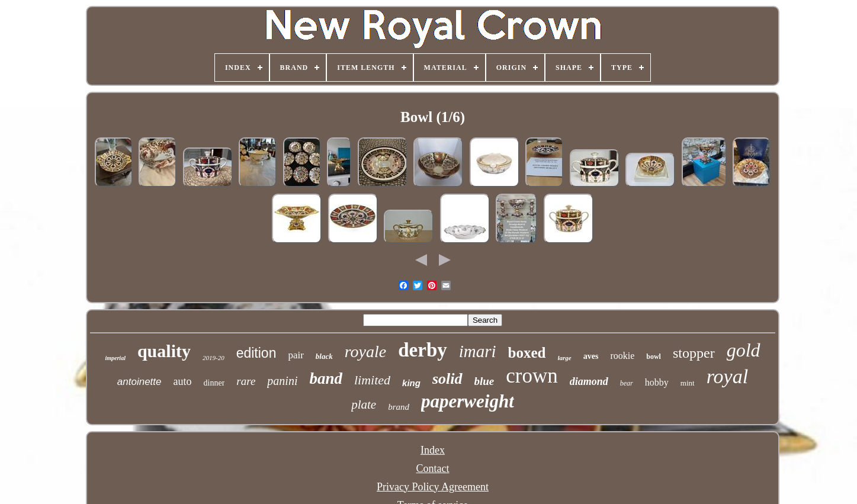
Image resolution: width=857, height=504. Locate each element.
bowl (654, 357)
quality (164, 351)
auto (183, 381)
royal (728, 376)
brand (399, 407)
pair (296, 355)
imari (478, 351)
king (411, 383)
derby (423, 350)
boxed (527, 353)
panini (282, 381)
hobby (657, 382)
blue (484, 381)
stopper (694, 353)
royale (366, 351)
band (326, 378)
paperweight (468, 401)
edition (256, 353)
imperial (115, 358)
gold (744, 350)
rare (246, 381)
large (565, 358)
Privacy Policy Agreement (433, 487)
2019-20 (214, 358)
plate (364, 405)
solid (447, 379)
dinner (214, 383)
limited (372, 380)
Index (433, 450)
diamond (589, 381)
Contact (433, 468)
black (324, 356)
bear (627, 383)
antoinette (139, 382)
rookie (622, 356)
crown (532, 376)
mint (688, 383)
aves (591, 356)
